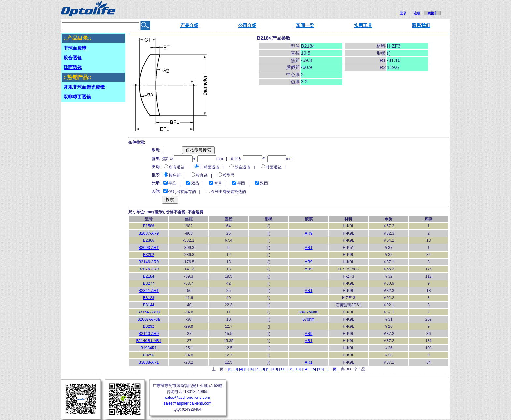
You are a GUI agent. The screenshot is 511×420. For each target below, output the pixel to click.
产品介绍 (189, 25)
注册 (417, 13)
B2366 (149, 240)
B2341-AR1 (149, 291)
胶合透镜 (242, 167)
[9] (268, 369)
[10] (275, 369)
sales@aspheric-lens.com (188, 398)
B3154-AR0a (149, 312)
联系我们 (421, 25)
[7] (257, 369)
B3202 (149, 255)
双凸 (195, 183)
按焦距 (175, 175)
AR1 (308, 248)
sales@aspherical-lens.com (188, 403)
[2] (230, 369)
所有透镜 (177, 167)
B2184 (149, 276)
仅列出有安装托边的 (228, 192)
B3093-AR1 (149, 248)
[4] (241, 369)
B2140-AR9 (149, 334)
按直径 (202, 175)
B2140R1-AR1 (148, 341)
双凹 (264, 183)
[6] (252, 369)
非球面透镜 (210, 167)
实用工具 (363, 25)
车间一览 (305, 25)
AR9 (308, 233)
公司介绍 (247, 25)
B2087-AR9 (149, 233)
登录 (403, 13)
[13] (298, 369)
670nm (308, 319)
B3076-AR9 (149, 269)
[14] (305, 369)
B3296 (149, 355)
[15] (313, 369)
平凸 (172, 183)
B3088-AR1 (149, 362)
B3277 (149, 283)
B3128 (149, 298)
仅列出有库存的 (182, 192)
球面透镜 (274, 167)
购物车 (432, 13)
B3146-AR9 (149, 262)
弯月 (218, 183)
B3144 (149, 305)
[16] (320, 369)
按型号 (229, 175)
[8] (263, 369)
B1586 (149, 226)
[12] (290, 369)
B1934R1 (149, 348)
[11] (282, 369)
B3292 (149, 326)
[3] (235, 369)
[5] (247, 369)
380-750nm (308, 312)
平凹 (241, 183)
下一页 (331, 369)
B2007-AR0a (149, 319)
